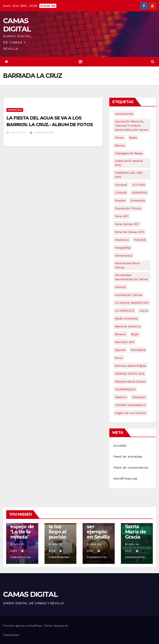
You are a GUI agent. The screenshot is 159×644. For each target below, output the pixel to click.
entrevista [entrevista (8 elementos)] (138, 200)
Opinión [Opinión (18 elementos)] (120, 350)
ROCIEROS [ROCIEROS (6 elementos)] (138, 350)
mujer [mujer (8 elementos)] (135, 334)
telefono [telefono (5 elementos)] (121, 397)
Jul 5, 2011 (18, 133)
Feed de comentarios (131, 467)
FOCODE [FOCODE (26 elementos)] (140, 240)
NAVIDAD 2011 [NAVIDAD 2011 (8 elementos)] (125, 342)
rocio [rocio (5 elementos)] (119, 358)
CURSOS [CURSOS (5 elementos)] (121, 193)
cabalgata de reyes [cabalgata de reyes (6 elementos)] (129, 153)
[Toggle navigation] (80, 62)
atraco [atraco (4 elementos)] (119, 137)
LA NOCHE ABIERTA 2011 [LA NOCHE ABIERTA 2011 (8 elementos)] (132, 303)
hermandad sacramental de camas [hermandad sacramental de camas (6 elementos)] (131, 277)
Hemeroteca (15, 110)
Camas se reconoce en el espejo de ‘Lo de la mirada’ (22, 524)
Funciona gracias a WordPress (23, 626)
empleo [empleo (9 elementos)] (120, 200)
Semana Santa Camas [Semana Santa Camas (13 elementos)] (130, 381)
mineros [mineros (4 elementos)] (120, 334)
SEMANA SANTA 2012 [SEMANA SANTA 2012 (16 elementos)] (130, 374)
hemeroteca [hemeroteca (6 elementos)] (123, 256)
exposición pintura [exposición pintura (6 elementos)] (128, 208)
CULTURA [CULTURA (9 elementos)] (139, 185)
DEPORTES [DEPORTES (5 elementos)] (139, 193)
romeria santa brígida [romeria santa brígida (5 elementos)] (131, 366)
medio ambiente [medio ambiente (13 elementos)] (126, 318)
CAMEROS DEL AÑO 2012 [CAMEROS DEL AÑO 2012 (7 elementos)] (129, 175)
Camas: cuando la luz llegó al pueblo (58, 526)
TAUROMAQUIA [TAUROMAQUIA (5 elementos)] (125, 389)
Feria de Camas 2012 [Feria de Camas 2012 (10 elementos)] (130, 232)
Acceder (120, 446)
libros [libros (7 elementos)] (144, 311)
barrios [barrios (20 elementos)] (120, 145)
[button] (153, 62)
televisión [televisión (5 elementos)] (139, 397)
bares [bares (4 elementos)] (133, 137)
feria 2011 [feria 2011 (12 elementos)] (122, 216)
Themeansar (11, 635)
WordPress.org (125, 478)
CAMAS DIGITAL (17, 25)
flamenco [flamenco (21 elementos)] (122, 240)
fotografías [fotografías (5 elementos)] (123, 248)
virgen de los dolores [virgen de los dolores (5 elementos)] (131, 413)
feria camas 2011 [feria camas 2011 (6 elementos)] (127, 224)
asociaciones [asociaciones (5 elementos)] (124, 114)
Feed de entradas (128, 456)
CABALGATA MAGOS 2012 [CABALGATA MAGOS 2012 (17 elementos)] (129, 163)
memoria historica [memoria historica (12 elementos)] (128, 326)
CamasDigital (42, 133)
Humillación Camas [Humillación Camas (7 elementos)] (129, 295)
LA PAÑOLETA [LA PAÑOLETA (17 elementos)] (125, 311)
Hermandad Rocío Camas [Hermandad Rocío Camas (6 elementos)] (128, 265)
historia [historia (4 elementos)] (120, 287)
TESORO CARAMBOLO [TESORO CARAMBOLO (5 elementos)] (130, 405)
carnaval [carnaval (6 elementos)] (121, 185)
